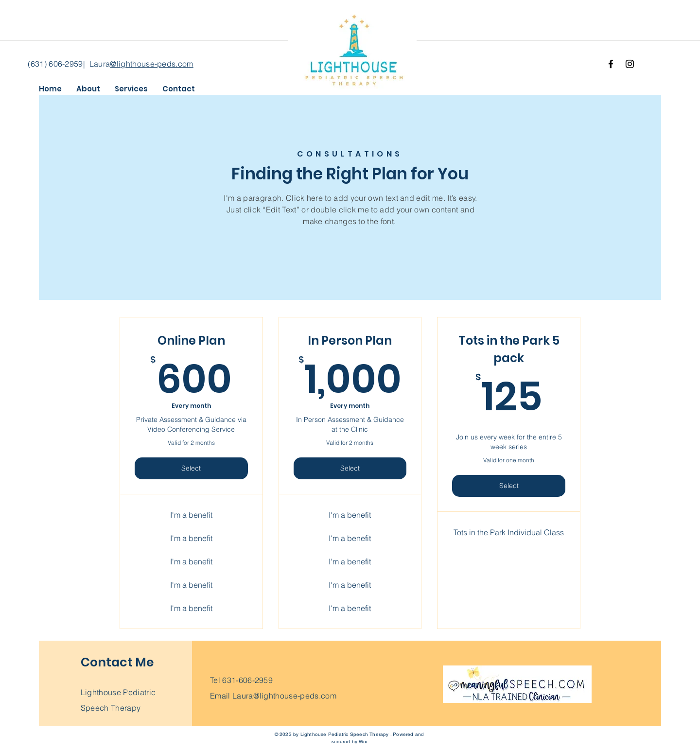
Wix (363, 742)
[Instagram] (630, 64)
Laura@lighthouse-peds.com (284, 696)
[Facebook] (611, 64)
